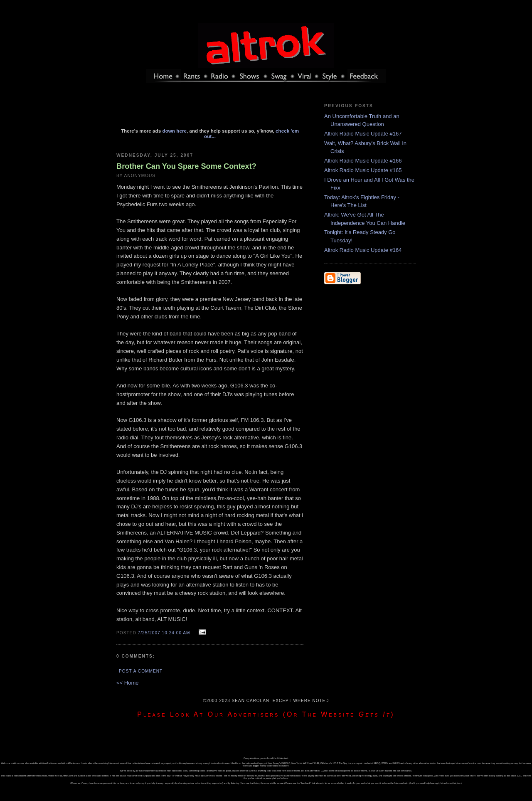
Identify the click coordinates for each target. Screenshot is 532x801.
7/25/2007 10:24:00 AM (164, 633)
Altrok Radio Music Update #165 (363, 170)
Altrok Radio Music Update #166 (363, 161)
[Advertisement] (210, 109)
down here (175, 131)
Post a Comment (141, 671)
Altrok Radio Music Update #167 (363, 134)
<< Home (127, 683)
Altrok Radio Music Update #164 (363, 250)
